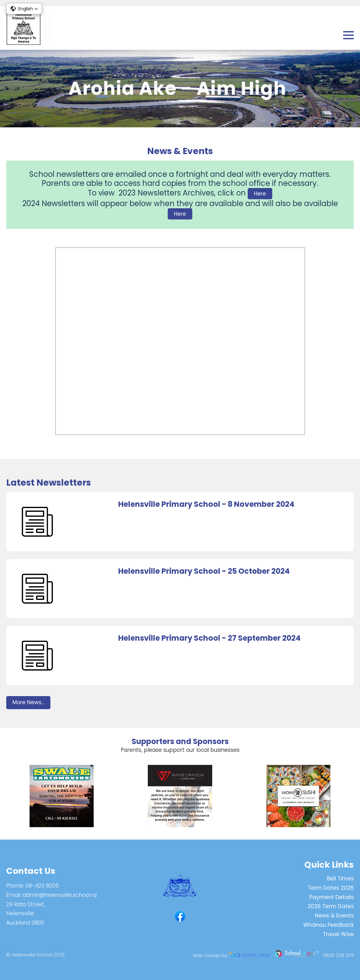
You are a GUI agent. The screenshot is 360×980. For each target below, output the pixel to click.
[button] (24, 9)
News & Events (334, 916)
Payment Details (332, 897)
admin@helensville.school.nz (60, 895)
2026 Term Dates (331, 906)
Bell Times (340, 879)
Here (260, 194)
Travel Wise (338, 934)
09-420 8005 (42, 886)
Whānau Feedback (329, 925)
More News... (28, 702)
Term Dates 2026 (331, 888)
